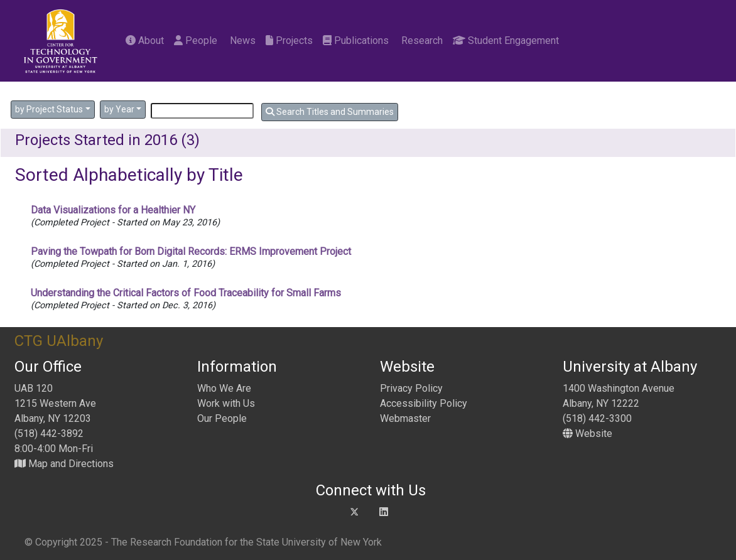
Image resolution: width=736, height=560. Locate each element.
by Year (119, 109)
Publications (356, 40)
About (145, 40)
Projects (289, 40)
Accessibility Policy (424, 403)
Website (587, 433)
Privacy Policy (411, 388)
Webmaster (405, 418)
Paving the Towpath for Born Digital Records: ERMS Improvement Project (191, 251)
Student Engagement (506, 40)
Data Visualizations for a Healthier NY (113, 210)
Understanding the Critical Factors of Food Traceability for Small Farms (186, 293)
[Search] (202, 111)
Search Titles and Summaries (330, 112)
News (241, 40)
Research (421, 40)
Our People (222, 418)
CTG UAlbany (59, 341)
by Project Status (49, 109)
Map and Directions (64, 464)
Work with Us (226, 403)
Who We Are (224, 388)
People (196, 40)
